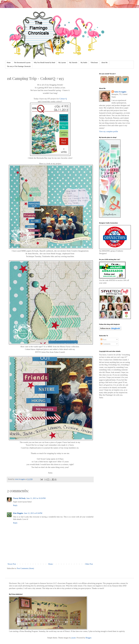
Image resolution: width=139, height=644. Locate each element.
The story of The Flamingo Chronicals (19, 66)
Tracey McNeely (19, 498)
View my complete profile (109, 132)
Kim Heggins (18, 513)
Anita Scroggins (120, 92)
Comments (106, 344)
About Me (104, 63)
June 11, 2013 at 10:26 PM (36, 498)
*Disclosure (94, 63)
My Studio (84, 63)
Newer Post (12, 564)
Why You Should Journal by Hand (44, 63)
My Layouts (62, 63)
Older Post (89, 564)
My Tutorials (73, 63)
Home (9, 63)
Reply (15, 505)
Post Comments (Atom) (25, 568)
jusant (73, 638)
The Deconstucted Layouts (22, 63)
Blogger (88, 638)
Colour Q (63, 99)
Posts (104, 340)
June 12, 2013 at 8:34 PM (33, 513)
